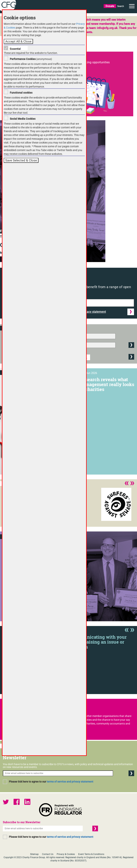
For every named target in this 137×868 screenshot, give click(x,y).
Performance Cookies (23, 59)
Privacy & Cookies (66, 854)
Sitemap (34, 854)
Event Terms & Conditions (91, 854)
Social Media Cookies (23, 119)
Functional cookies (21, 93)
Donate (110, 6)
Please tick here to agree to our (51, 782)
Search (121, 6)
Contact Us (48, 854)
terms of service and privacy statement (70, 782)
